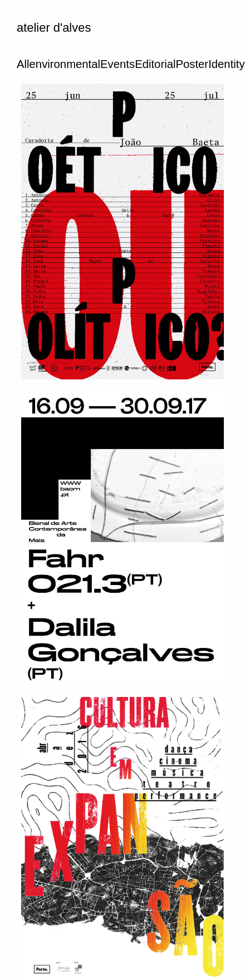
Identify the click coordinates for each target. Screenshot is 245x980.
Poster (192, 64)
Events (117, 64)
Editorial (155, 64)
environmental (65, 64)
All (23, 64)
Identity (226, 64)
